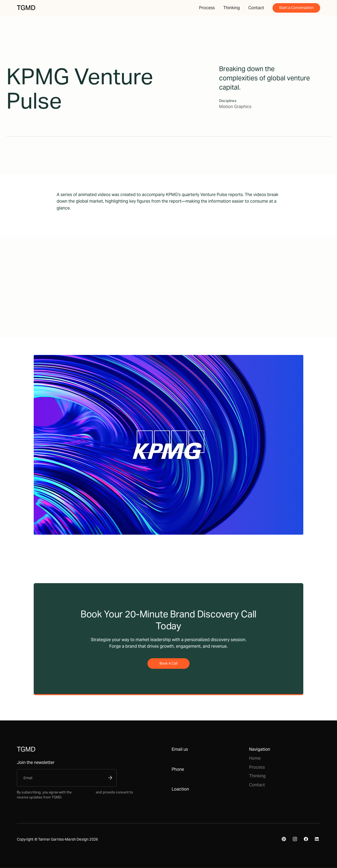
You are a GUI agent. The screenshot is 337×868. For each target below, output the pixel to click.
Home (255, 758)
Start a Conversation (296, 8)
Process (207, 8)
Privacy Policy (84, 792)
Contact (256, 8)
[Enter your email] (62, 778)
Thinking (232, 8)
